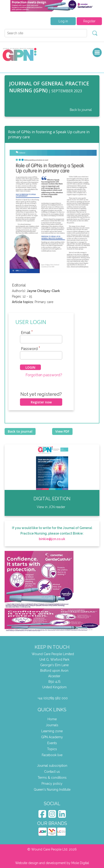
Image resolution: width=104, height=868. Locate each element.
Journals (52, 725)
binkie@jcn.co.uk (52, 539)
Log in (63, 21)
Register (89, 21)
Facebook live (52, 755)
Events (52, 743)
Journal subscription (52, 766)
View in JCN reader (51, 507)
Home (52, 719)
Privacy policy (52, 784)
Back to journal (81, 110)
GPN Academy (52, 737)
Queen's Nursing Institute (52, 790)
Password (31, 349)
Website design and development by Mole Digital (52, 863)
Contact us (52, 772)
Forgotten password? (44, 375)
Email (27, 333)
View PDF (62, 431)
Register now (41, 402)
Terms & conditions (52, 778)
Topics (52, 749)
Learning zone (52, 731)
